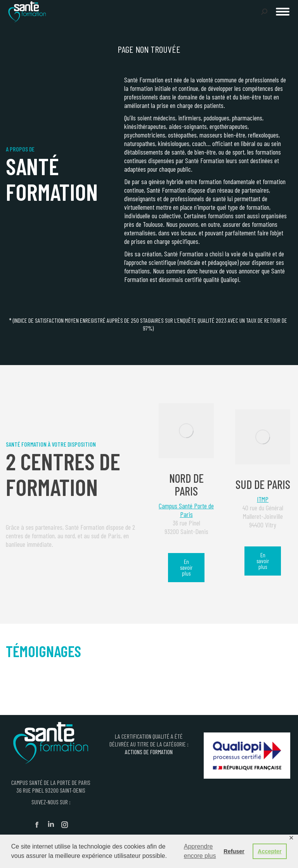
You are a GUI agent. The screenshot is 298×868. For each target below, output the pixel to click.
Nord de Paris (186, 484)
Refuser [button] (234, 851)
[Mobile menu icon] (283, 12)
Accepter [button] (270, 851)
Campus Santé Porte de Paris (186, 510)
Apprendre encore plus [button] (200, 851)
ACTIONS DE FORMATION (149, 752)
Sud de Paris (263, 484)
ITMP (263, 499)
